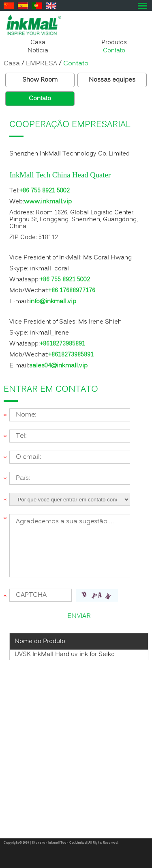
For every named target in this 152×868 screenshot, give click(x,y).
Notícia (38, 51)
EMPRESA (42, 64)
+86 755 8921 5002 (45, 191)
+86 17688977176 (72, 291)
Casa (38, 43)
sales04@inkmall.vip (58, 366)
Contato (114, 51)
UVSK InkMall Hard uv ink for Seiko (65, 654)
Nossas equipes (112, 80)
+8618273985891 (62, 344)
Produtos (114, 43)
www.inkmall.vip (48, 202)
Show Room (40, 80)
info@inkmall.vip (53, 302)
